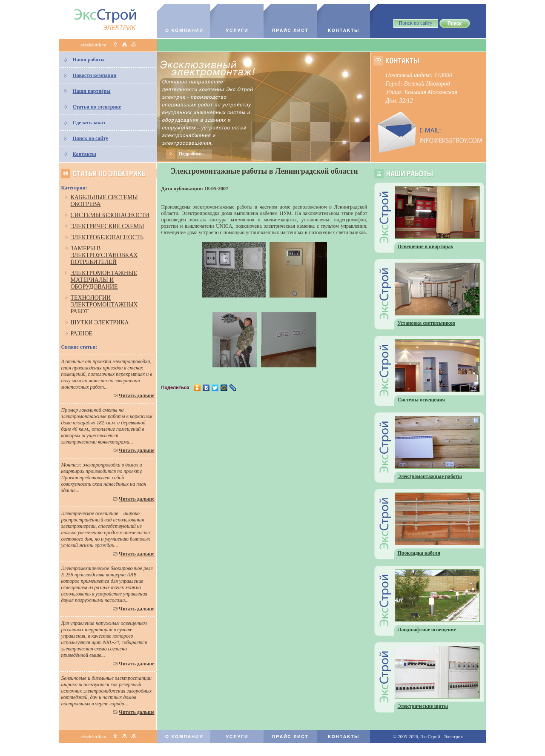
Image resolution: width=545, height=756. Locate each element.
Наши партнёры (92, 91)
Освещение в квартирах (426, 246)
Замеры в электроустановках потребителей (104, 255)
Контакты (85, 154)
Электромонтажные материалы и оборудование (104, 280)
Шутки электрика (100, 322)
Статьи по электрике (97, 107)
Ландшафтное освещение (427, 630)
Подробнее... (192, 154)
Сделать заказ (89, 123)
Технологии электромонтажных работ (104, 305)
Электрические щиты (423, 706)
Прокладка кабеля (419, 553)
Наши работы (89, 60)
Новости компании (95, 75)
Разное (82, 334)
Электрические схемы (108, 226)
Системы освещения (422, 400)
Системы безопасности (110, 215)
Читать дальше (136, 395)
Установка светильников (427, 323)
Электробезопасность (107, 237)
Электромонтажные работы (430, 476)
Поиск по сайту (91, 138)
